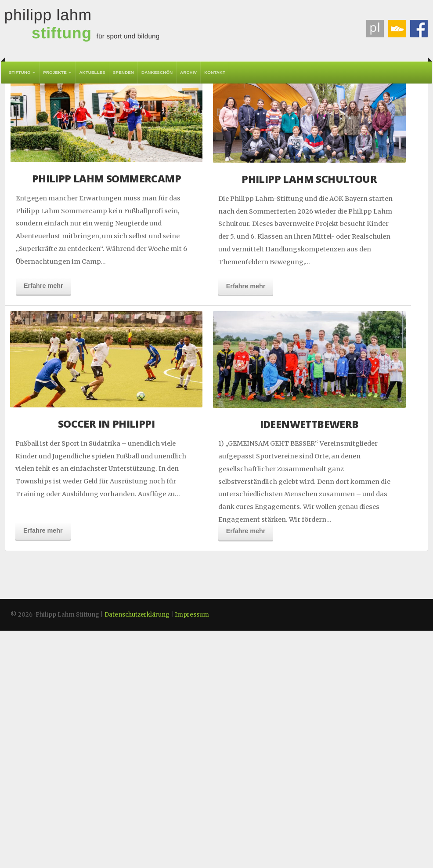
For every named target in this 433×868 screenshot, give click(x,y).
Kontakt (215, 72)
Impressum (192, 852)
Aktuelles (92, 72)
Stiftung (20, 72)
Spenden (123, 72)
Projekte (55, 72)
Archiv (188, 72)
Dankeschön (157, 72)
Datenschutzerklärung (137, 852)
